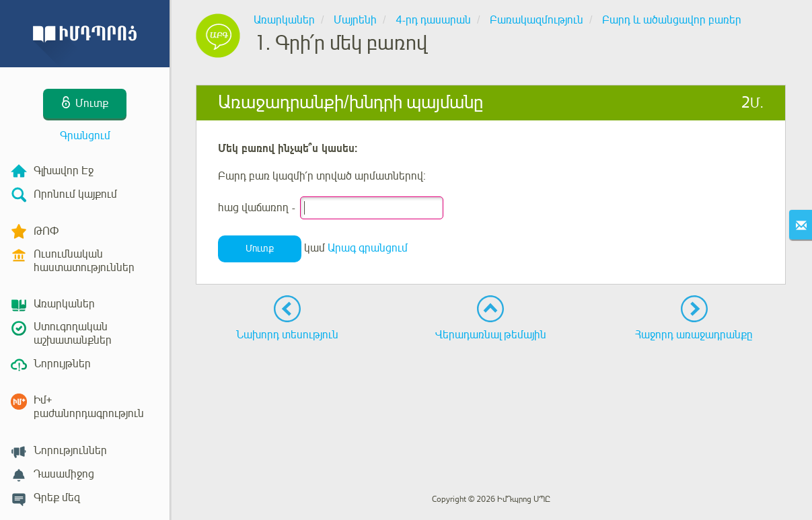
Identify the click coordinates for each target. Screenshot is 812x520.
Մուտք (260, 249)
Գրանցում (85, 136)
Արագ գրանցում (368, 248)
